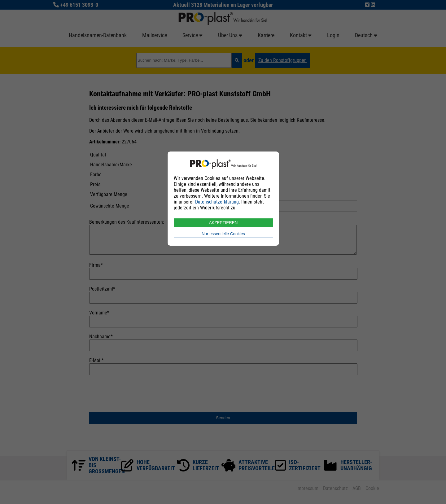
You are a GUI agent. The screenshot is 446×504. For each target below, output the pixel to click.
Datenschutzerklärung (217, 202)
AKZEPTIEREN (223, 223)
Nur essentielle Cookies (223, 234)
